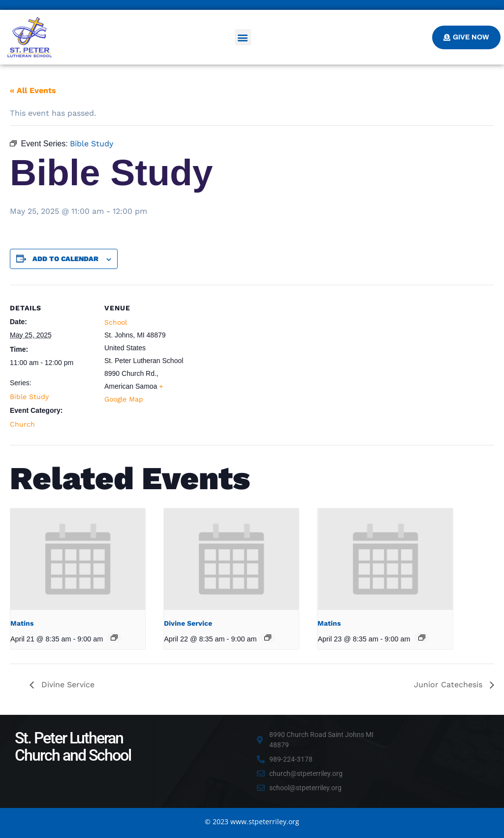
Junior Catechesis (449, 685)
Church (22, 424)
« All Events (33, 90)
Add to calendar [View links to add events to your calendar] (65, 259)
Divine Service (188, 623)
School (116, 322)
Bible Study (29, 397)
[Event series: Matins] (114, 637)
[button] (243, 37)
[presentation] (78, 559)
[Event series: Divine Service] (268, 637)
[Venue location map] (251, 353)
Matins (22, 623)
